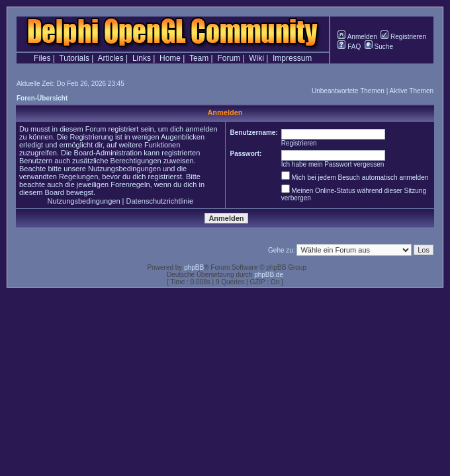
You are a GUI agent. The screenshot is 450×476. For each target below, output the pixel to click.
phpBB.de (269, 275)
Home (170, 58)
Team (199, 58)
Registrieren (403, 37)
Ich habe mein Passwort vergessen (333, 164)
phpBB (194, 267)
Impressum (292, 58)
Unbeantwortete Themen (348, 91)
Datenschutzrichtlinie (160, 201)
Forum (229, 58)
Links (142, 58)
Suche (379, 47)
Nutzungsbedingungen (83, 201)
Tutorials (74, 58)
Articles (110, 58)
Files (42, 58)
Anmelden (357, 37)
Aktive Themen (411, 91)
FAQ (349, 47)
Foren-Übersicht (42, 98)
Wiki (256, 58)
